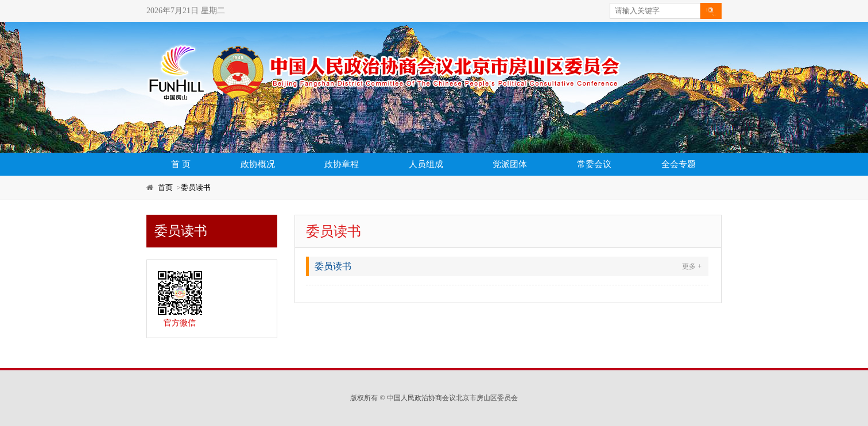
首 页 (181, 164)
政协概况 (258, 164)
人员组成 (426, 164)
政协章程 (342, 164)
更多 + (692, 266)
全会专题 (679, 164)
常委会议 (594, 164)
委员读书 (196, 187)
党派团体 (510, 164)
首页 (165, 187)
